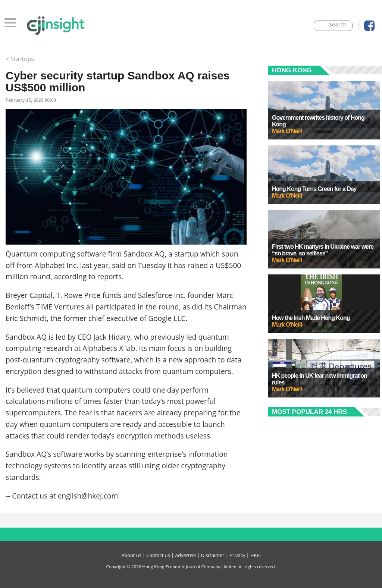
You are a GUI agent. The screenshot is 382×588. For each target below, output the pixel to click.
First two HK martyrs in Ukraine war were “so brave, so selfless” (323, 250)
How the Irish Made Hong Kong (311, 318)
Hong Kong (292, 70)
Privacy (237, 555)
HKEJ (256, 555)
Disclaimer (213, 555)
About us (131, 555)
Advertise (185, 555)
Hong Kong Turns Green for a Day (314, 189)
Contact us (158, 555)
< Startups (20, 59)
